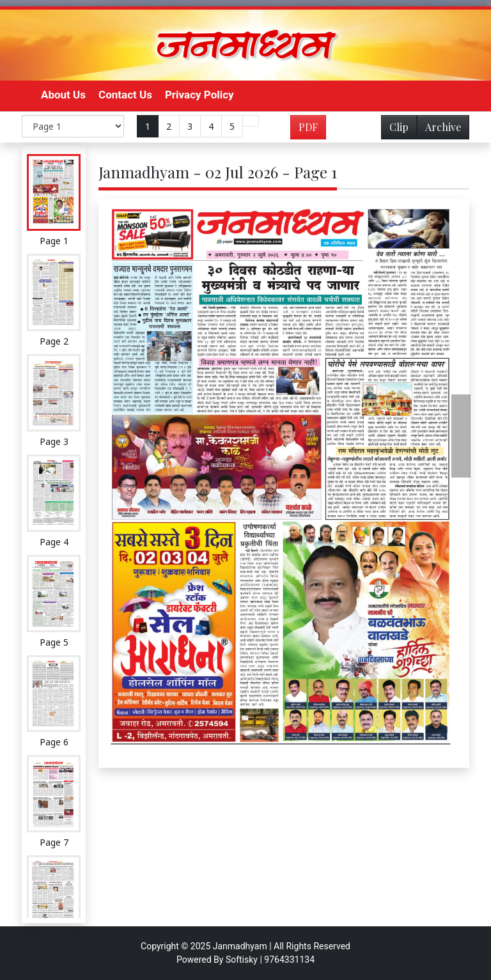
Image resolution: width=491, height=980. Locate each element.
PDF (308, 127)
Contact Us (125, 95)
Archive (439, 129)
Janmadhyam (240, 946)
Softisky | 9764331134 (270, 960)
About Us (63, 95)
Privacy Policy (199, 95)
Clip (399, 127)
